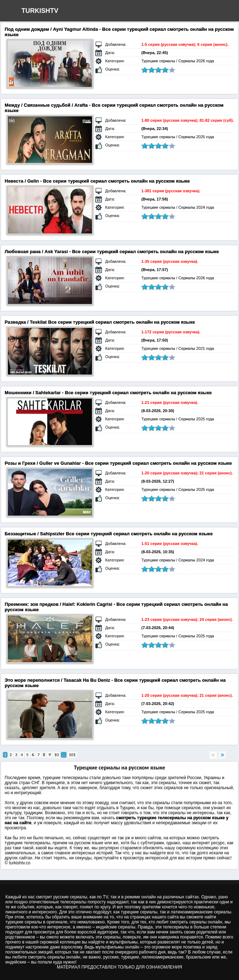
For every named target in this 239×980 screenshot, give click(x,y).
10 (56, 755)
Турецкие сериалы (158, 61)
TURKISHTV (40, 11)
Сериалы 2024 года (196, 207)
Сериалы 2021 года (196, 348)
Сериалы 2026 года (196, 61)
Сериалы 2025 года (196, 137)
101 (72, 755)
